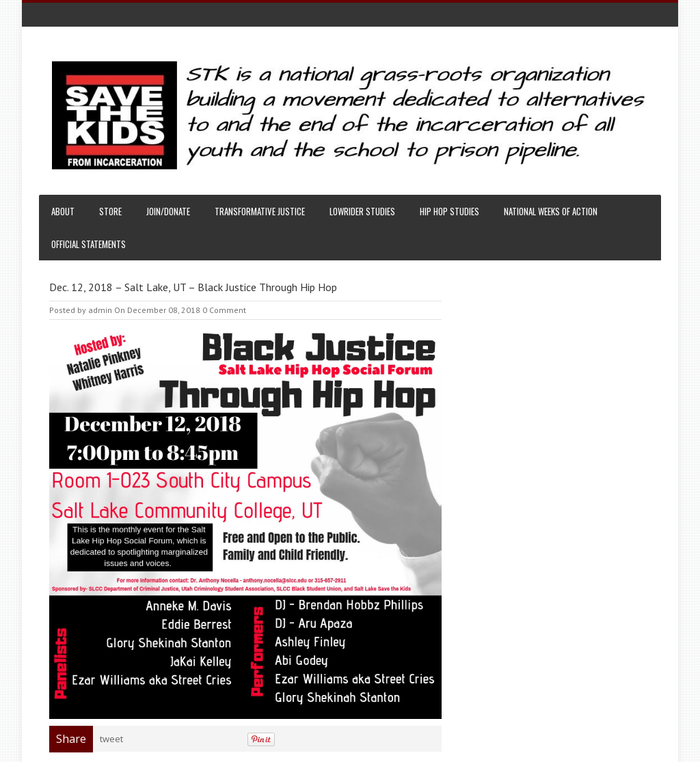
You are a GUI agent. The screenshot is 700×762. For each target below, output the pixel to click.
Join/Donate (168, 211)
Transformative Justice (260, 211)
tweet (111, 739)
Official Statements (89, 244)
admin (100, 310)
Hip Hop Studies (449, 211)
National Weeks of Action (551, 211)
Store (110, 211)
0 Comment (224, 310)
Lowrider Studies (362, 211)
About (63, 211)
